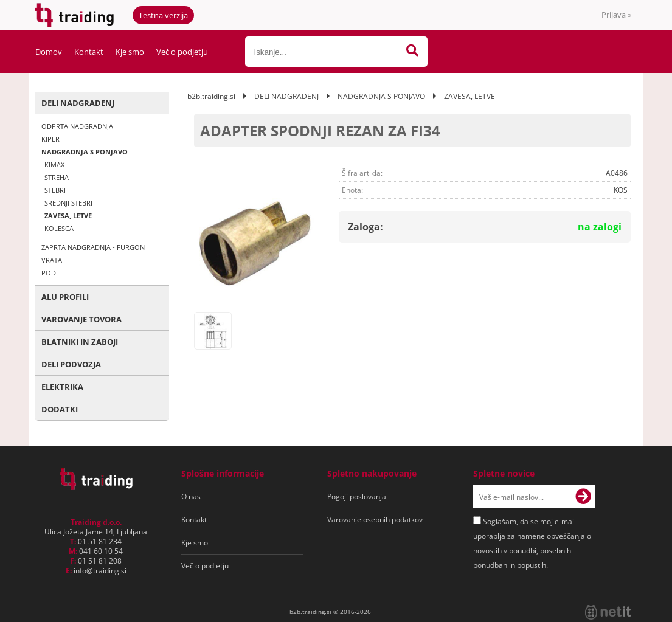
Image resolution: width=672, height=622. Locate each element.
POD (49, 273)
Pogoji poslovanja (357, 496)
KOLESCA (59, 228)
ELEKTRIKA (62, 387)
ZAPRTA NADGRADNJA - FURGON (93, 247)
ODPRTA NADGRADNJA (77, 126)
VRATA (52, 260)
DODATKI (60, 409)
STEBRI (55, 190)
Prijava (616, 15)
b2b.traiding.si (211, 96)
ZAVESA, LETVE (68, 216)
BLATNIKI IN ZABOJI (80, 342)
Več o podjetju (182, 52)
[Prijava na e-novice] (583, 497)
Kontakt (89, 52)
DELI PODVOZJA (71, 364)
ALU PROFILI (65, 297)
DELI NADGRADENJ (78, 103)
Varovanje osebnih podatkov (375, 520)
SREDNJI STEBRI (68, 203)
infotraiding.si (100, 571)
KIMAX (54, 164)
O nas (191, 496)
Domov (49, 52)
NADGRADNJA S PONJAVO (85, 152)
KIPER (50, 139)
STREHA (57, 177)
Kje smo (130, 52)
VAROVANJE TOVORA (81, 319)
